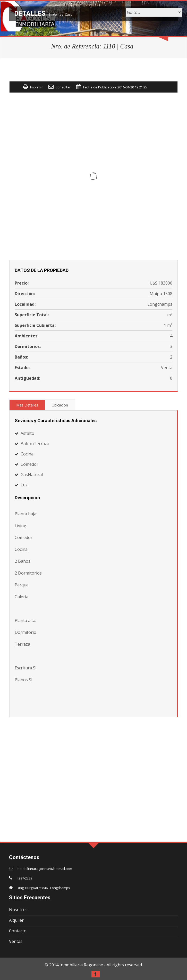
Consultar (63, 87)
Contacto (18, 931)
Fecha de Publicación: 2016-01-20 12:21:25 (115, 87)
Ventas (16, 941)
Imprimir (36, 87)
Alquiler (16, 920)
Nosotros (18, 910)
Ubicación (60, 405)
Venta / (58, 15)
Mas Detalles (27, 405)
